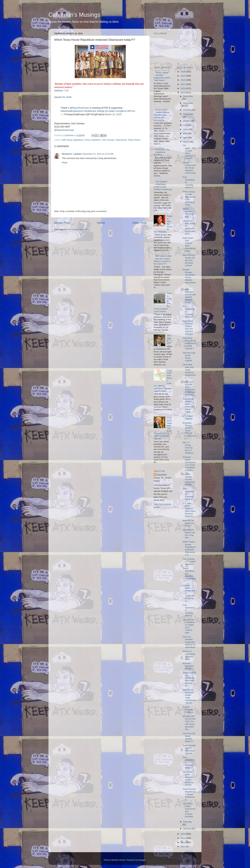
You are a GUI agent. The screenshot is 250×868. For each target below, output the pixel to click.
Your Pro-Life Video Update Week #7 (189, 737)
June (186, 129)
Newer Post (62, 223)
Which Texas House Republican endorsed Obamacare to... (189, 548)
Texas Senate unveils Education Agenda (189, 749)
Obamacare (121, 140)
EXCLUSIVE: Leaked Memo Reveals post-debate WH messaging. (161, 115)
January (187, 829)
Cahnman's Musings (74, 15)
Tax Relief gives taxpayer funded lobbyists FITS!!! (188, 778)
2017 (183, 84)
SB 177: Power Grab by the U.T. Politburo (188, 448)
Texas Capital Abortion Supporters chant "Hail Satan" (162, 77)
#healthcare (90, 111)
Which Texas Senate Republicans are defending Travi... (189, 198)
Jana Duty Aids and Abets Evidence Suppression (189, 371)
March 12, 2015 (113, 114)
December (188, 96)
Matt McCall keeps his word (188, 523)
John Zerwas (108, 140)
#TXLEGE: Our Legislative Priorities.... (162, 152)
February (187, 822)
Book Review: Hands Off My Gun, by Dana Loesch (189, 260)
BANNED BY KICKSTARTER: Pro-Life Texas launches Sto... (189, 723)
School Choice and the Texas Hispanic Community (189, 168)
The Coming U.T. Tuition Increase (189, 562)
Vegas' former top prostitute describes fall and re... (189, 679)
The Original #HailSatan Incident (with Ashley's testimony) (163, 185)
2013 (183, 838)
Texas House (134, 140)
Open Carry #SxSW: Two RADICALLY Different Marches (189, 388)
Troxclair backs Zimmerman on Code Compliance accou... (189, 464)
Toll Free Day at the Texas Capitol (189, 357)
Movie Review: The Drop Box (188, 213)
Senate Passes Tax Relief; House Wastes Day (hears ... (189, 277)
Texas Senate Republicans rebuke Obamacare (189, 794)
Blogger (142, 860)
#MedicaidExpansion (72, 111)
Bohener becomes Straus (188, 666)
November (188, 103)
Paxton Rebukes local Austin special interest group (189, 296)
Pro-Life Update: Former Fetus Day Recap (189, 479)
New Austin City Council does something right (189, 244)
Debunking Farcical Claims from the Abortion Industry (188, 327)
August (187, 121)
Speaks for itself (63, 97)
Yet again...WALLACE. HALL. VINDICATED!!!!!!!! (189, 152)
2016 (183, 88)
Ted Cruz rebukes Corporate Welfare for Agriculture (189, 642)
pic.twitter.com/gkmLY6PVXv (120, 111)
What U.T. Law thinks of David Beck (189, 655)
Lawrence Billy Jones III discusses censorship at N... (189, 227)
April (186, 138)
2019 (183, 76)
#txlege (101, 111)
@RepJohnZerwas (80, 108)
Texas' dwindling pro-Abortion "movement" (189, 575)
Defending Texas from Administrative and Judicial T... (189, 343)
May (186, 133)
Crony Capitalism (93, 140)
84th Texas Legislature (72, 140)
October (187, 110)
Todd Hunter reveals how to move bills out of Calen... (189, 405)
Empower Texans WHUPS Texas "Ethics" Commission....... (189, 431)
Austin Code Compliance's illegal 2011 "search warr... (189, 626)
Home (101, 223)
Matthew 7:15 (61, 91)
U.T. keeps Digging (188, 417)
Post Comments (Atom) (78, 229)
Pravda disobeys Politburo (188, 709)
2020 (183, 72)
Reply (65, 163)
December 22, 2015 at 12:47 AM (98, 154)
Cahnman (162, 475)
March (186, 142)
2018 (183, 80)
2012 (183, 842)
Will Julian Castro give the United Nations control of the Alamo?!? (163, 260)
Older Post (139, 223)
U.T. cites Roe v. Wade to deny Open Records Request (189, 510)
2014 (183, 834)
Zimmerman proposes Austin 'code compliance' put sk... (189, 696)
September (188, 114)
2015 (183, 93)
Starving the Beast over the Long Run (189, 534)
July (185, 125)
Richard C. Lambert (72, 154)
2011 (183, 847)
